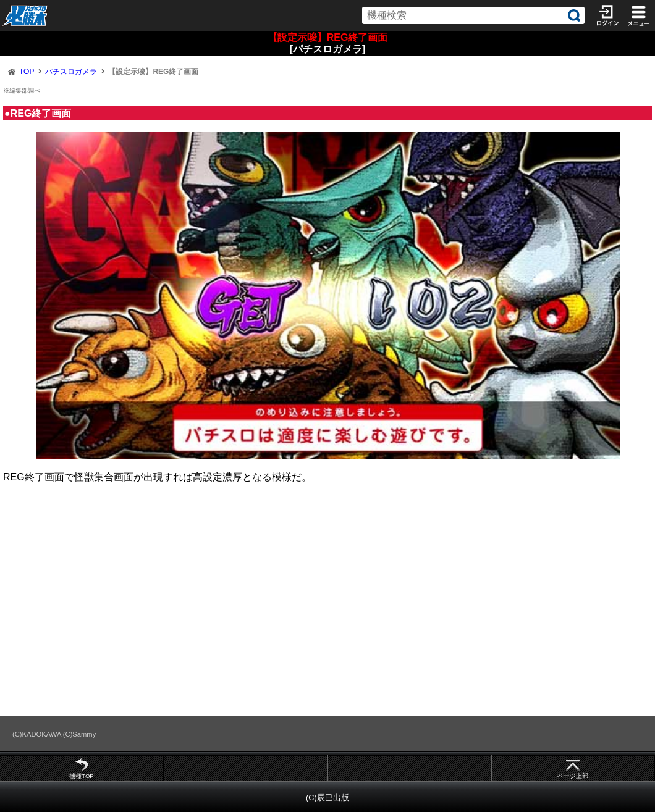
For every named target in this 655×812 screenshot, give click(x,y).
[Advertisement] (327, 605)
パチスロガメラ (71, 72)
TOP (27, 72)
